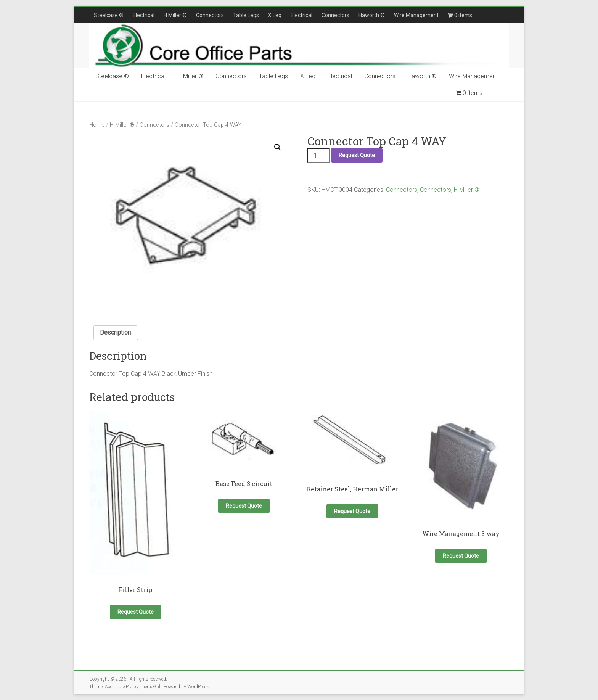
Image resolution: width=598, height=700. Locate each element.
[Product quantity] (318, 155)
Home (97, 125)
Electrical (144, 15)
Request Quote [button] (136, 612)
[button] (278, 147)
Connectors (210, 15)
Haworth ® (372, 15)
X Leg (275, 15)
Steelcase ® (109, 15)
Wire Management (416, 15)
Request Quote (357, 155)
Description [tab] (115, 332)
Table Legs (246, 15)
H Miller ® (175, 15)
